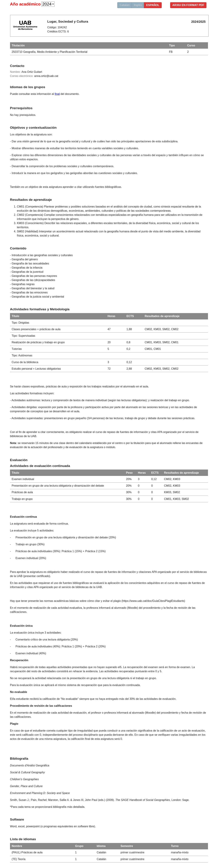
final (57, 94)
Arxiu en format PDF (188, 5)
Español (153, 5)
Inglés (138, 5)
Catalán (125, 5)
